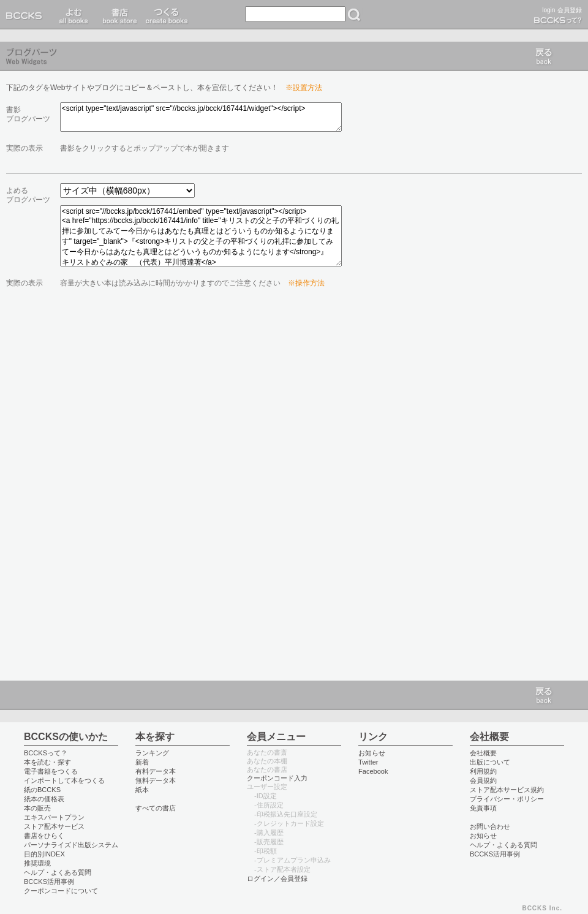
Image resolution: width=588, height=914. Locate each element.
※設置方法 (304, 88)
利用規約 (483, 771)
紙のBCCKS (42, 790)
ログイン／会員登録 (277, 878)
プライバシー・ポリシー (507, 799)
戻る (544, 56)
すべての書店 (156, 808)
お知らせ (372, 753)
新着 (142, 762)
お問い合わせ (490, 826)
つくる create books (166, 15)
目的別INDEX (44, 854)
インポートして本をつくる (64, 780)
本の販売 (37, 808)
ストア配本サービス (54, 826)
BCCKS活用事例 (49, 882)
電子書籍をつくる (51, 771)
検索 (354, 15)
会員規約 (483, 780)
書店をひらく (44, 836)
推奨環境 (37, 863)
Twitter (368, 762)
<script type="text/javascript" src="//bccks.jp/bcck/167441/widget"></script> (201, 117)
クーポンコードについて (61, 891)
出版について (490, 762)
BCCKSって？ (46, 753)
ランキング (152, 753)
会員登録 (570, 10)
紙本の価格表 (44, 799)
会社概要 (483, 753)
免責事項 (483, 808)
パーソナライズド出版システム (71, 845)
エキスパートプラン (54, 817)
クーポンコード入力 (277, 778)
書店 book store (118, 15)
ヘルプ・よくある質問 (58, 872)
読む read (74, 15)
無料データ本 (156, 780)
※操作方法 (306, 283)
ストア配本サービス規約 (507, 790)
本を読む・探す (47, 762)
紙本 (142, 790)
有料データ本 (156, 771)
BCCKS (26, 15)
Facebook (373, 771)
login (548, 10)
